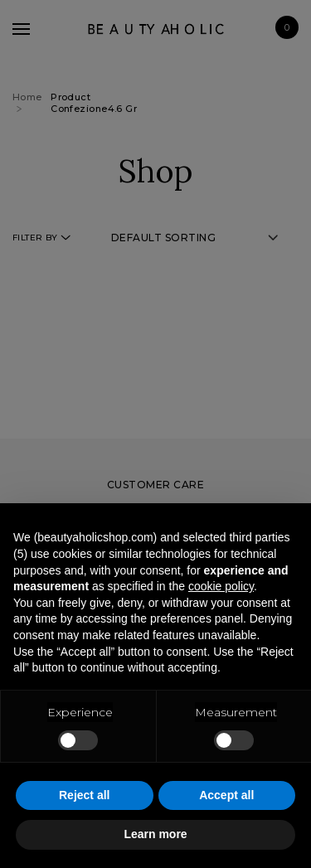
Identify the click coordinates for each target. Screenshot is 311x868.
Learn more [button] (155, 834)
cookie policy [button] (221, 586)
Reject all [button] (84, 795)
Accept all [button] (226, 795)
